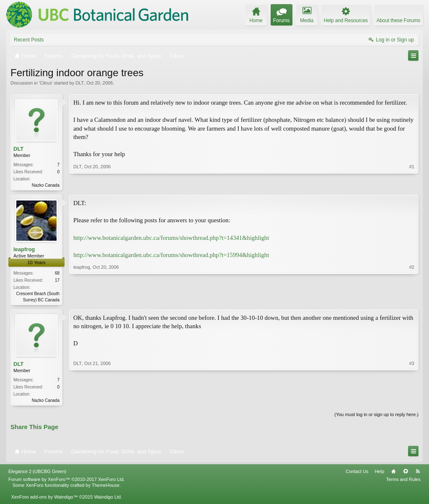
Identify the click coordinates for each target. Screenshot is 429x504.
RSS (418, 474)
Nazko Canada (46, 185)
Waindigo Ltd (107, 499)
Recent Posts (29, 40)
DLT (80, 83)
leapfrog (24, 250)
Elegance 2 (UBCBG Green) (37, 474)
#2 (412, 299)
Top (406, 474)
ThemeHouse (106, 488)
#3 (412, 401)
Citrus (46, 83)
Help (379, 474)
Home (393, 474)
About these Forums (398, 21)
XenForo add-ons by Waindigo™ (44, 499)
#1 (412, 184)
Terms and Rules (403, 482)
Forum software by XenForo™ (67, 482)
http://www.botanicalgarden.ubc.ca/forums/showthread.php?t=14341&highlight (171, 239)
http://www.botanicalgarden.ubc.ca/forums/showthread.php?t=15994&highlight (171, 256)
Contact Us (357, 474)
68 (57, 274)
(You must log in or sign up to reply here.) (376, 417)
